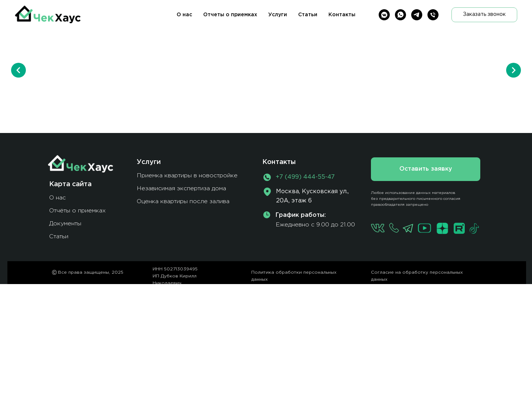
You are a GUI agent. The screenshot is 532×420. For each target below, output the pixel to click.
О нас (184, 15)
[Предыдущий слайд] (18, 70)
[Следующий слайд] (514, 70)
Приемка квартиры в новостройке (187, 176)
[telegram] (417, 15)
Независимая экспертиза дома (181, 189)
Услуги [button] (278, 15)
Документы (65, 224)
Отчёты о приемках (77, 211)
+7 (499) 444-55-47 (305, 177)
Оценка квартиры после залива (183, 202)
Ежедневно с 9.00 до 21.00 (315, 225)
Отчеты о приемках (230, 15)
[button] (484, 15)
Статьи (308, 15)
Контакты (342, 15)
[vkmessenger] (384, 15)
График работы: (301, 215)
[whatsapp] (400, 15)
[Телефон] (433, 15)
